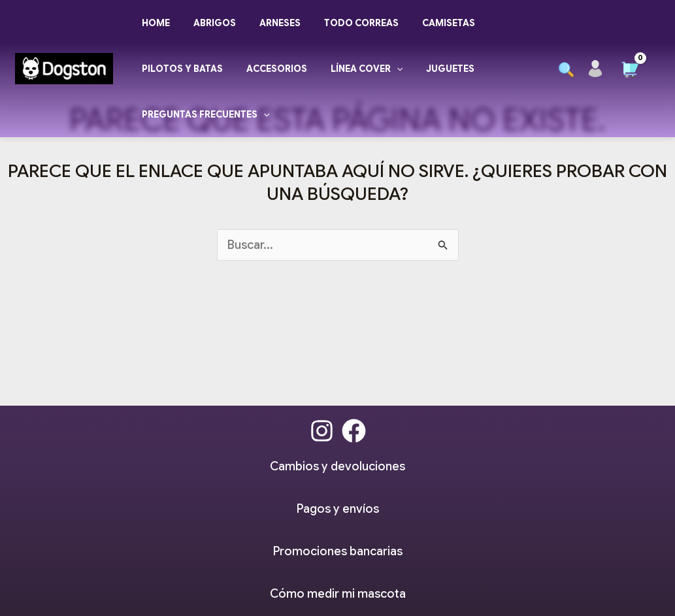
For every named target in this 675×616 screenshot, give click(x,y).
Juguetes (432, 69)
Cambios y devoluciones (337, 466)
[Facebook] (354, 431)
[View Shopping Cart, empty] (630, 65)
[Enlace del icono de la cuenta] (595, 69)
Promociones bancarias (338, 551)
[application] (384, 69)
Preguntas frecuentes (203, 114)
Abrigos (207, 23)
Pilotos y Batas (180, 69)
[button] (566, 70)
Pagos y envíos (338, 509)
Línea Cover (354, 69)
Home (153, 23)
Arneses (267, 23)
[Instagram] (322, 431)
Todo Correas (343, 23)
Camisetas (425, 23)
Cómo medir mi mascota (338, 594)
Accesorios (269, 69)
